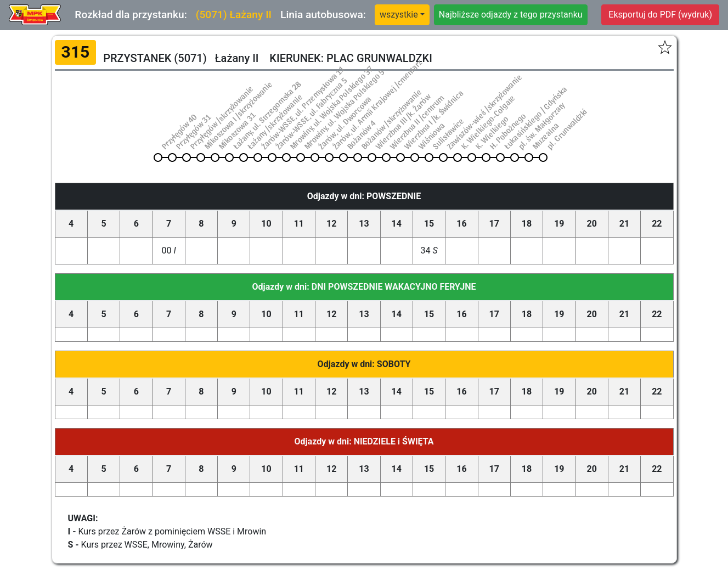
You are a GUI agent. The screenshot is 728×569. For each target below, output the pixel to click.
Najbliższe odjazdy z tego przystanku (511, 15)
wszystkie (399, 15)
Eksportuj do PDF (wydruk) (660, 15)
